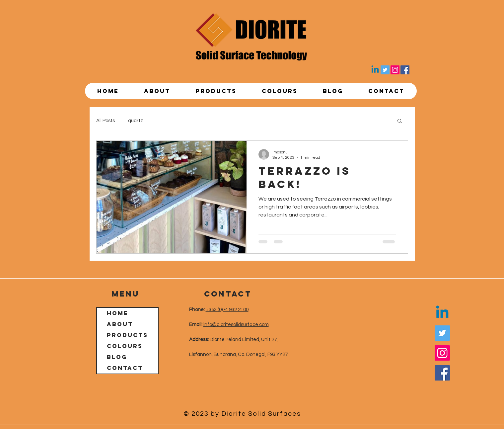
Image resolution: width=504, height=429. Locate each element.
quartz (136, 121)
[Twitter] (385, 70)
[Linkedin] (375, 70)
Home (118, 313)
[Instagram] (395, 70)
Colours (125, 346)
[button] (400, 121)
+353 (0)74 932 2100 (227, 310)
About (120, 324)
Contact (125, 368)
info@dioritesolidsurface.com (236, 325)
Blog (117, 357)
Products (127, 335)
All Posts (106, 121)
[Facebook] (405, 70)
